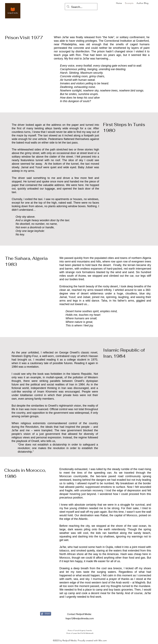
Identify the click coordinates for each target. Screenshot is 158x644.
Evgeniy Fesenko (86, 630)
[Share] (46, 614)
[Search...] (81, 7)
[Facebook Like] (44, 622)
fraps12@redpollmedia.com (80, 618)
